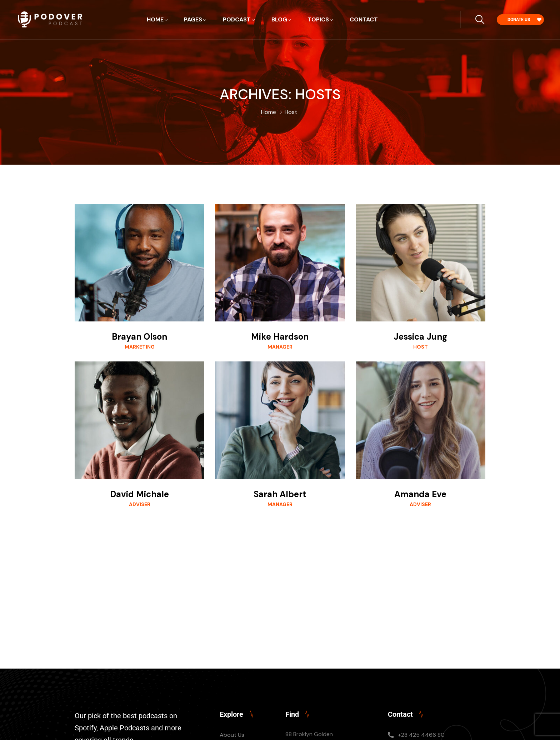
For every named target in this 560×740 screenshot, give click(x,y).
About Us (232, 735)
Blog (279, 19)
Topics (318, 19)
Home (155, 19)
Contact (364, 19)
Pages (193, 19)
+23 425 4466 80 (421, 735)
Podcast (237, 19)
